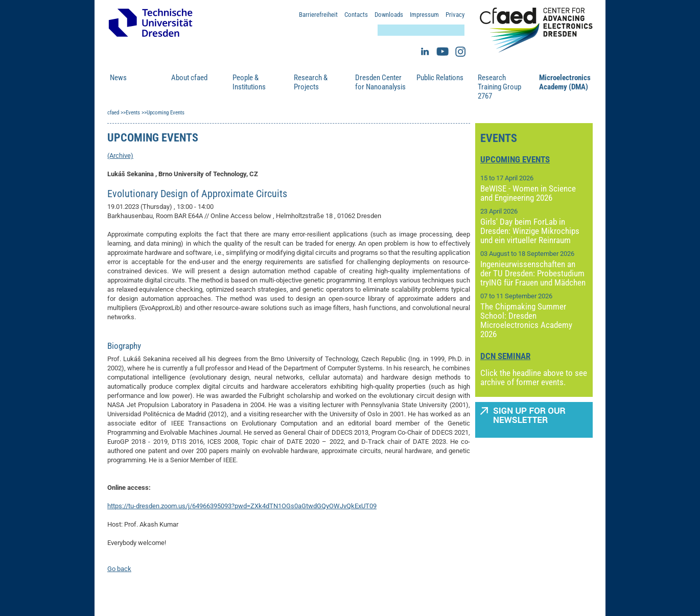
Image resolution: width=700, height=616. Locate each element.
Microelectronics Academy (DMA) (565, 82)
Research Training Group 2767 (499, 87)
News (118, 78)
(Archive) (120, 156)
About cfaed (189, 78)
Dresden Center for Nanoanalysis (380, 82)
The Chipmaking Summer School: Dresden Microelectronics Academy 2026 (526, 320)
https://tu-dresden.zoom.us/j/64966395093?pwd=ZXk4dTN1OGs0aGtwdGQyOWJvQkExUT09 (242, 506)
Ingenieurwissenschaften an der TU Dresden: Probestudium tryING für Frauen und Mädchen (533, 273)
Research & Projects (311, 82)
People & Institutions (249, 82)
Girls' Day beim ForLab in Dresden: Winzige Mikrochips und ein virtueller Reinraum (530, 231)
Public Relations (440, 78)
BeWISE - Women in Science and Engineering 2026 (528, 193)
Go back (119, 569)
